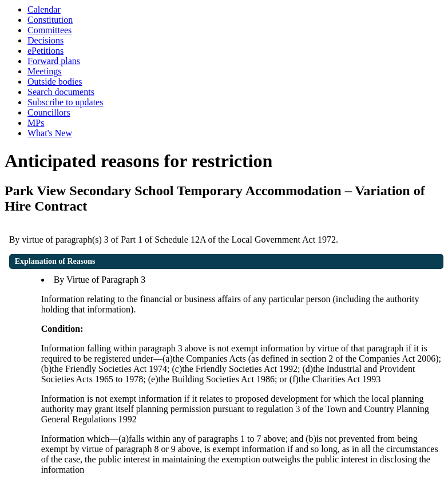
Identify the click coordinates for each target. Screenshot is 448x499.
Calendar (44, 9)
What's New (50, 133)
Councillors (49, 112)
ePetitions (45, 51)
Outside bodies (55, 82)
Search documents (61, 92)
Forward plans (54, 61)
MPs (36, 123)
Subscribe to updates (65, 102)
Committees (49, 30)
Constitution (50, 20)
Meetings (45, 71)
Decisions (45, 40)
